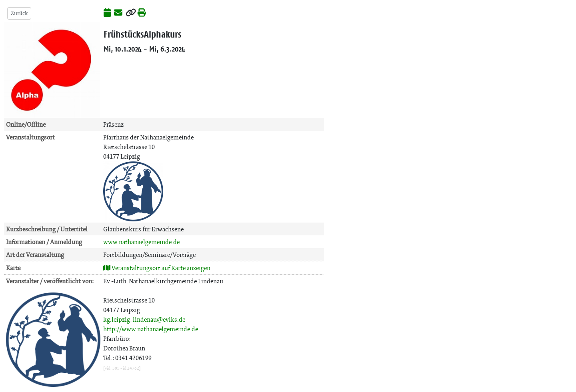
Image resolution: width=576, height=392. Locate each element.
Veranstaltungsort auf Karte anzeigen (157, 268)
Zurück (19, 13)
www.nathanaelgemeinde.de (141, 242)
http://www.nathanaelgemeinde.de (151, 329)
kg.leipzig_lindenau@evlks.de (144, 319)
